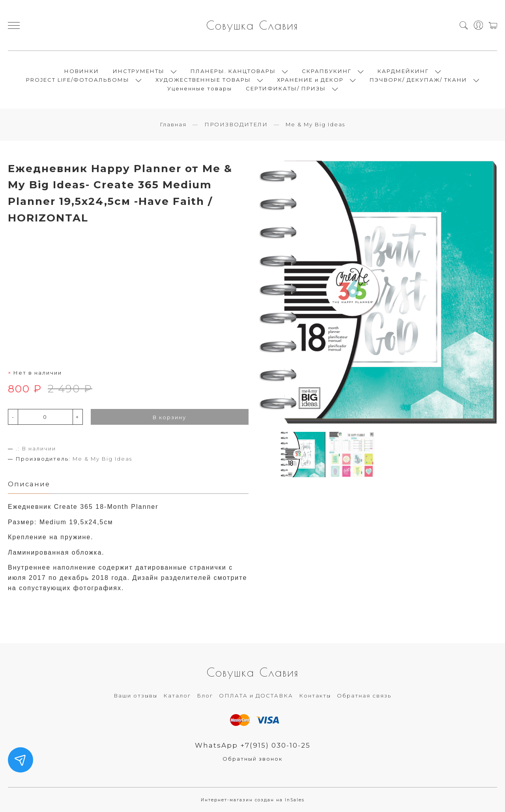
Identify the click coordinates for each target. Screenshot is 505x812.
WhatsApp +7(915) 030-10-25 (253, 745)
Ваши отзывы (136, 696)
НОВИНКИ (82, 71)
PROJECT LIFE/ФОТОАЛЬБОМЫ (78, 80)
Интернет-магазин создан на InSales (253, 800)
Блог (205, 696)
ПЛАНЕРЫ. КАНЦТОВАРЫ (233, 71)
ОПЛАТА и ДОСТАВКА (256, 696)
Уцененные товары (200, 88)
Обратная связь (364, 696)
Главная (173, 124)
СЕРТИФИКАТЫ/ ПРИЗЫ (286, 88)
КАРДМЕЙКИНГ (403, 71)
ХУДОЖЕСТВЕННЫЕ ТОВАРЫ (203, 80)
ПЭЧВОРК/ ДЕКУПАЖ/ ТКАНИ (418, 80)
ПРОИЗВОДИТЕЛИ (236, 124)
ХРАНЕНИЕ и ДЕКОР (310, 80)
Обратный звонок (252, 759)
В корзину (169, 417)
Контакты (315, 696)
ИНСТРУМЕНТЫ (139, 71)
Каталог (177, 696)
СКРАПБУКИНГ (327, 71)
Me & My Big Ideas (315, 124)
